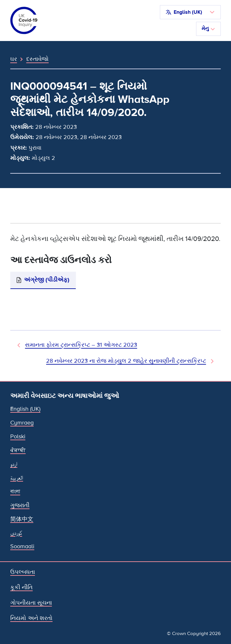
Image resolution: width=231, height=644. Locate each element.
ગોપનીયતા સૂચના (31, 603)
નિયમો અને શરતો (31, 618)
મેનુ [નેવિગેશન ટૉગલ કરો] (208, 29)
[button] (190, 12)
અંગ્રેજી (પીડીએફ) (47, 280)
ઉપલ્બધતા (23, 572)
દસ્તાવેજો (37, 59)
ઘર (14, 59)
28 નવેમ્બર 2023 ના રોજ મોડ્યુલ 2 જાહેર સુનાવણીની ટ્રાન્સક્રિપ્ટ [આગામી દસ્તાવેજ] (126, 361)
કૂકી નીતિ (21, 587)
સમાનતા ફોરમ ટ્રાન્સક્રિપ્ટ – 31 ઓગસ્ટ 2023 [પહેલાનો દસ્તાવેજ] (81, 345)
